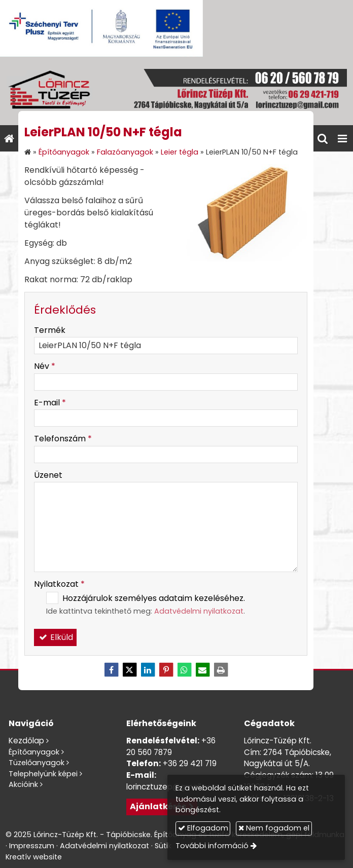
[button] (342, 138)
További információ (212, 846)
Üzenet (48, 475)
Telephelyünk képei (43, 774)
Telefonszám (63, 439)
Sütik (163, 846)
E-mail (50, 403)
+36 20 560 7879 (171, 746)
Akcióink (23, 784)
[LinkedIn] (148, 670)
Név (45, 366)
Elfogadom (203, 828)
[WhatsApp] (184, 670)
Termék (50, 330)
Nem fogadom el (274, 828)
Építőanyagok (34, 752)
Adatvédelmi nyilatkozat (199, 611)
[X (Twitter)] (129, 670)
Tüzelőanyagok (37, 763)
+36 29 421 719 (190, 763)
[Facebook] (111, 670)
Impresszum (32, 846)
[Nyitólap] (176, 91)
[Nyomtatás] (221, 670)
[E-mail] (202, 670)
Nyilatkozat (59, 584)
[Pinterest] (166, 670)
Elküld (55, 637)
